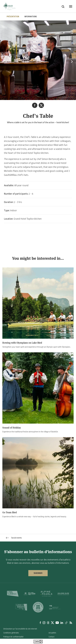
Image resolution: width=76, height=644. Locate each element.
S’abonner (38, 573)
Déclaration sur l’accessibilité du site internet (20, 629)
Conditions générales (11, 633)
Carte (38, 641)
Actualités (52, 633)
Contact (52, 637)
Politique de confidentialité (13, 637)
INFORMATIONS (31, 17)
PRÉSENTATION (13, 17)
